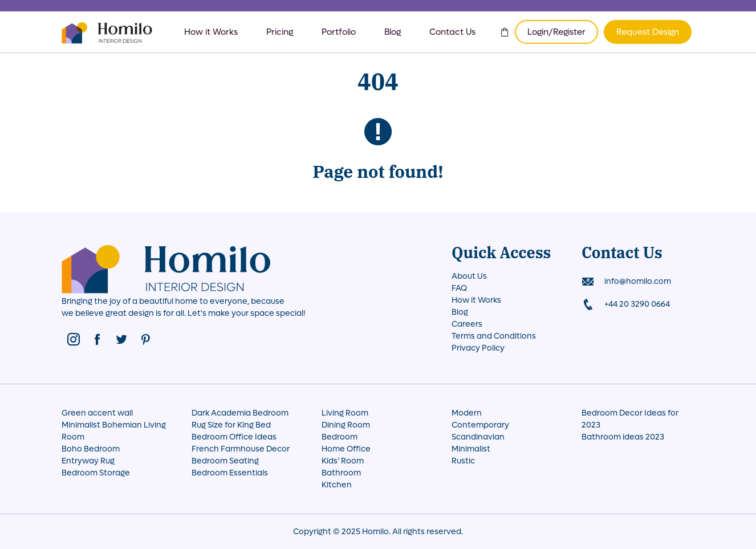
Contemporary (480, 425)
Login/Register (556, 32)
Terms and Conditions (494, 336)
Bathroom (341, 473)
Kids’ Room (343, 461)
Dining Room (346, 425)
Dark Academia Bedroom (240, 413)
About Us (469, 276)
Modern (467, 413)
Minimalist (471, 449)
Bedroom (340, 437)
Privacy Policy (478, 348)
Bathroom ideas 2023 (623, 437)
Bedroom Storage (96, 473)
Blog (393, 32)
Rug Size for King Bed (231, 425)
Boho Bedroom (91, 449)
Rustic (463, 461)
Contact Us (452, 32)
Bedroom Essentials (230, 473)
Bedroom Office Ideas (234, 437)
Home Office (346, 449)
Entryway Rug (88, 461)
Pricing (280, 32)
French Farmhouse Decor (241, 449)
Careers (467, 324)
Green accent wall (97, 413)
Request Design (648, 32)
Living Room (345, 413)
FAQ (459, 288)
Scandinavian (478, 437)
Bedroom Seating (225, 461)
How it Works (211, 32)
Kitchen (337, 485)
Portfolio (339, 32)
